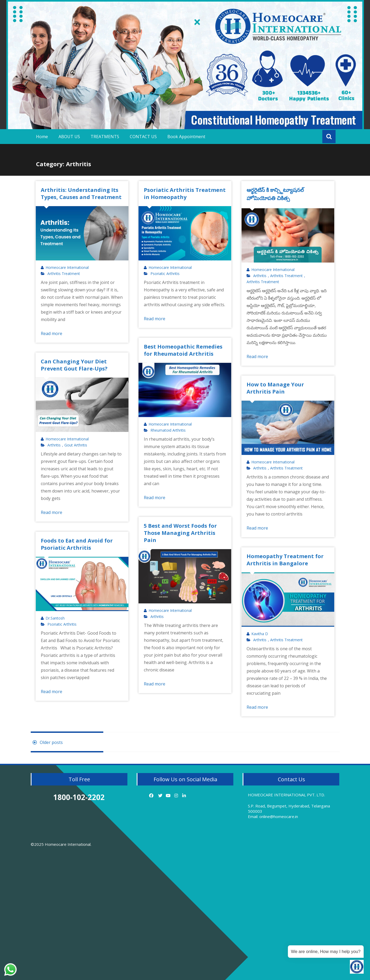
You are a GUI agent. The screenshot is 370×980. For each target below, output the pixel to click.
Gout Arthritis (76, 445)
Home (42, 137)
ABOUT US (69, 137)
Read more (52, 333)
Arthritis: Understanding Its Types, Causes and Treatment (81, 193)
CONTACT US (143, 137)
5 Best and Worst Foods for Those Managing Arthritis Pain (180, 533)
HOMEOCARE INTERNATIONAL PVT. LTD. (286, 795)
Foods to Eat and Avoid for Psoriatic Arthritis (77, 544)
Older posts (47, 742)
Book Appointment (186, 137)
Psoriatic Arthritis (165, 274)
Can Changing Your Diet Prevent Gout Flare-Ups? (74, 365)
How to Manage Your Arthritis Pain (275, 388)
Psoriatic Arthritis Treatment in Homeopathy (185, 193)
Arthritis (260, 276)
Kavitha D (260, 634)
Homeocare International (67, 268)
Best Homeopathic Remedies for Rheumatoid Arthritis (183, 350)
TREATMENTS (105, 137)
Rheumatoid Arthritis (168, 430)
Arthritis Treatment (64, 274)
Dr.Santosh (55, 618)
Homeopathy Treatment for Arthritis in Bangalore (285, 560)
